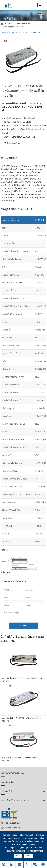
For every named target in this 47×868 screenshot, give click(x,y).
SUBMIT (23, 626)
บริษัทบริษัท (8, 791)
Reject (18, 856)
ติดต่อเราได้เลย (13, 143)
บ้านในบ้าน (8, 24)
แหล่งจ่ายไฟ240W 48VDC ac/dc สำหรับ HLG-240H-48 (22, 720)
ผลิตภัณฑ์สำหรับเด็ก (22, 24)
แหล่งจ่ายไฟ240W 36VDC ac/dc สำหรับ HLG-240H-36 (22, 680)
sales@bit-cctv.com (13, 828)
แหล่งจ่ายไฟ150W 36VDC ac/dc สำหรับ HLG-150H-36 (22, 32)
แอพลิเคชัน (8, 782)
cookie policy (25, 851)
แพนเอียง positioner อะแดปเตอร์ (15, 27)
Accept (29, 856)
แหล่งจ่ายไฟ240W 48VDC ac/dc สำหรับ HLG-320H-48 (22, 759)
